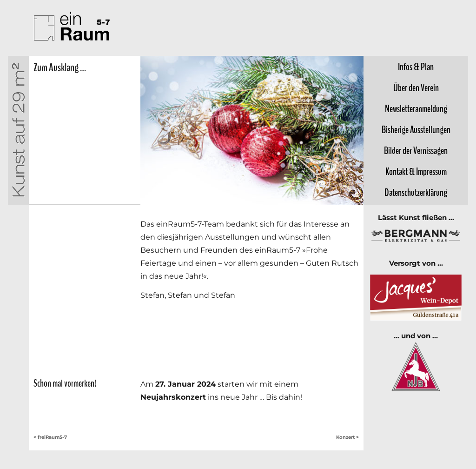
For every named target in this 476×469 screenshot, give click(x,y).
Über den (416, 88)
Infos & (416, 67)
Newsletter (416, 109)
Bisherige (416, 130)
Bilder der (416, 151)
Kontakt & (416, 172)
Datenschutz (416, 193)
